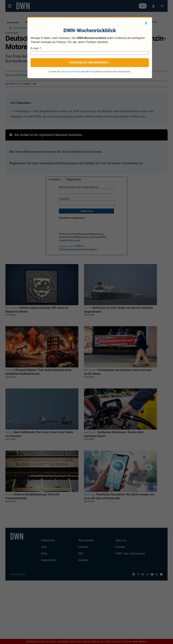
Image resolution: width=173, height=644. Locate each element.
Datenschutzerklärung (70, 72)
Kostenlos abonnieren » (90, 63)
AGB (91, 72)
